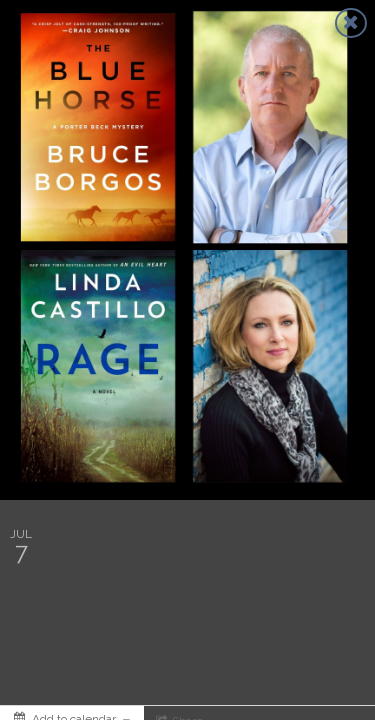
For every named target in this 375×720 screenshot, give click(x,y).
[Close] (351, 23)
